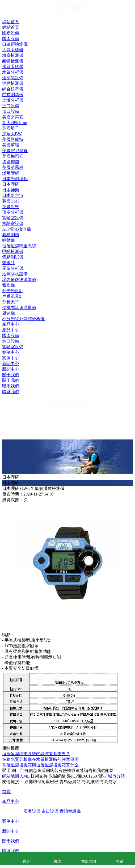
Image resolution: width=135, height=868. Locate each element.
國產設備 (11, 336)
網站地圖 (11, 776)
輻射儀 (9, 240)
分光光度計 (13, 291)
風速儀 (9, 313)
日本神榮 (11, 190)
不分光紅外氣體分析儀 (23, 319)
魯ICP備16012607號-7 (87, 776)
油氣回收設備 (15, 274)
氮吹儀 (9, 285)
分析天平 (11, 302)
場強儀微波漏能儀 (19, 280)
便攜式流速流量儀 (19, 308)
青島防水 (108, 782)
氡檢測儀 (11, 235)
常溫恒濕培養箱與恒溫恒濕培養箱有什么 (40, 765)
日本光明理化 (15, 179)
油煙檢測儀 (13, 83)
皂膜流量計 (13, 296)
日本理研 (11, 184)
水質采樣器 (13, 67)
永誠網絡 (57, 776)
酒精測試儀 (13, 257)
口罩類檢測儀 (15, 44)
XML (24, 776)
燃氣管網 (11, 173)
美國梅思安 (13, 156)
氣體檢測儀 (13, 61)
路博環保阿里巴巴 (41, 782)
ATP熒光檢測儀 (16, 229)
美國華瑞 (11, 145)
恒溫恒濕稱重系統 (19, 246)
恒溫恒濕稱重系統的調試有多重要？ (36, 754)
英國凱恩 (11, 207)
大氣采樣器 (13, 50)
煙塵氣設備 (13, 78)
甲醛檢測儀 (13, 251)
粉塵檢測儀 (13, 55)
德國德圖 (11, 162)
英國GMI (10, 201)
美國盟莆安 (13, 117)
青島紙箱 (90, 782)
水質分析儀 (13, 72)
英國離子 (11, 128)
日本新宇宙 (13, 195)
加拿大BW (12, 134)
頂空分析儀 (13, 212)
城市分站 (116, 776)
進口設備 (11, 341)
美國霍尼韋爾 (15, 151)
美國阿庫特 (13, 139)
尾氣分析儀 (13, 268)
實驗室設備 (13, 347)
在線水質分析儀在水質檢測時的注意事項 (40, 759)
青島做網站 (70, 782)
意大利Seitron (15, 123)
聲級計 (9, 263)
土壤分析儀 (13, 100)
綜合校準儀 (13, 89)
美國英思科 (13, 167)
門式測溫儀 (13, 95)
